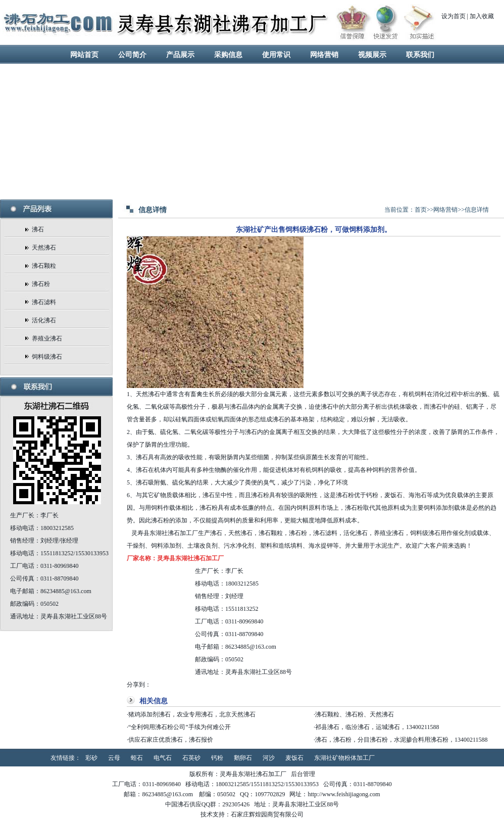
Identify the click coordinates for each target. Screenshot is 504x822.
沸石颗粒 (44, 266)
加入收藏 (482, 16)
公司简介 (132, 55)
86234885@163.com (251, 647)
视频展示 (372, 55)
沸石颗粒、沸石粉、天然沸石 (355, 714)
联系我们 (420, 55)
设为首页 (453, 16)
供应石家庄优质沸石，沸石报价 (171, 740)
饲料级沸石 (47, 357)
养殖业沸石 (47, 339)
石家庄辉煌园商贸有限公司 (267, 814)
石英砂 (191, 758)
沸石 (38, 229)
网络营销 (324, 55)
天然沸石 (44, 248)
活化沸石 (44, 320)
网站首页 (84, 55)
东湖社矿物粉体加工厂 (344, 758)
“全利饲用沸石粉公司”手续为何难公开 (180, 727)
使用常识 (276, 55)
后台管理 (303, 774)
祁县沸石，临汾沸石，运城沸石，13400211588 (377, 727)
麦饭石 (294, 758)
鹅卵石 (243, 758)
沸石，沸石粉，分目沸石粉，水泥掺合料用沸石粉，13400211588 (401, 740)
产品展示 (180, 55)
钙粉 (217, 758)
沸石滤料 (44, 302)
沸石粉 (41, 284)
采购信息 (228, 55)
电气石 (163, 758)
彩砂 (91, 758)
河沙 (269, 758)
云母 (114, 758)
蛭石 (137, 758)
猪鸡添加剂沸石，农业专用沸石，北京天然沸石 (192, 714)
